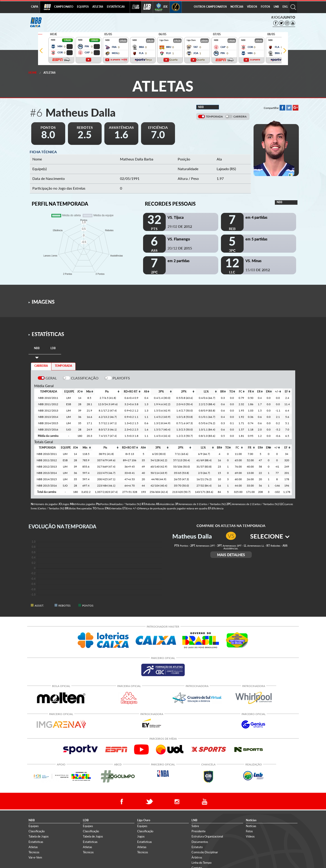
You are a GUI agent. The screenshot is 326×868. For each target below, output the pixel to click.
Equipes (34, 826)
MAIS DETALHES (231, 555)
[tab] (37, 348)
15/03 (258, 270)
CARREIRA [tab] (41, 366)
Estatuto (197, 847)
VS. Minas (253, 261)
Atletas (49, 73)
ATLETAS (98, 7)
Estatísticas (36, 842)
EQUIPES (83, 7)
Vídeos (250, 836)
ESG (285, 7)
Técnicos (34, 852)
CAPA (35, 7)
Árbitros (197, 857)
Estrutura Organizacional (207, 836)
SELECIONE (270, 536)
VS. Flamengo (179, 239)
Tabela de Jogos (39, 836)
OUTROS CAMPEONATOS (210, 7)
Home (33, 73)
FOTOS (265, 7)
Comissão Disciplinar (205, 852)
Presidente (199, 831)
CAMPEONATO (64, 7)
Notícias (251, 826)
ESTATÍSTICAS (116, 7)
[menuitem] (64, 7)
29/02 (180, 226)
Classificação (37, 831)
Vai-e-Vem (35, 857)
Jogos (141, 836)
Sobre (195, 826)
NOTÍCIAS (237, 7)
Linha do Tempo (201, 863)
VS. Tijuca (176, 217)
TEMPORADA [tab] (63, 366)
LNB (276, 7)
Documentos (200, 842)
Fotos (249, 831)
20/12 (180, 248)
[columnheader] (80, 392)
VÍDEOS (252, 7)
